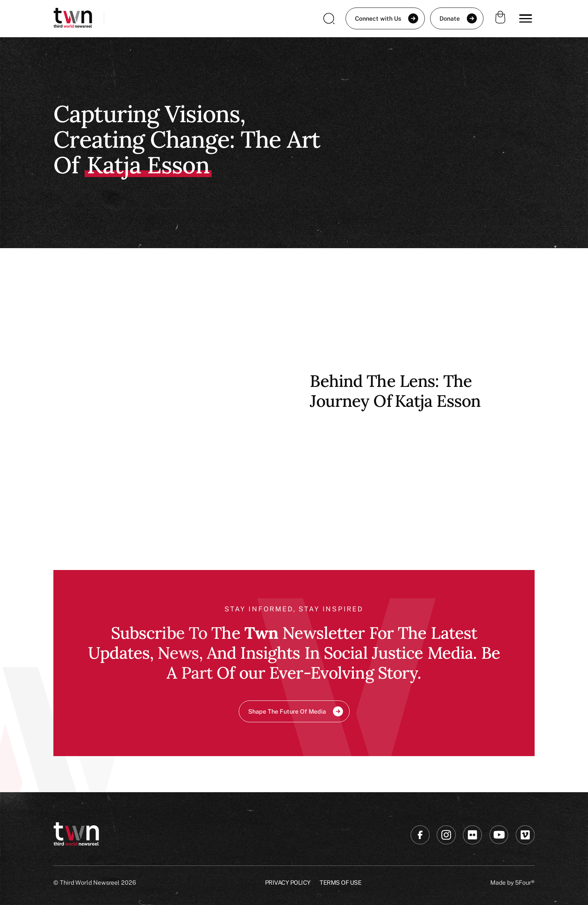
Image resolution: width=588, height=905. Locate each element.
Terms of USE (340, 882)
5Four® (525, 882)
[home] (73, 19)
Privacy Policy (288, 882)
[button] (526, 18)
